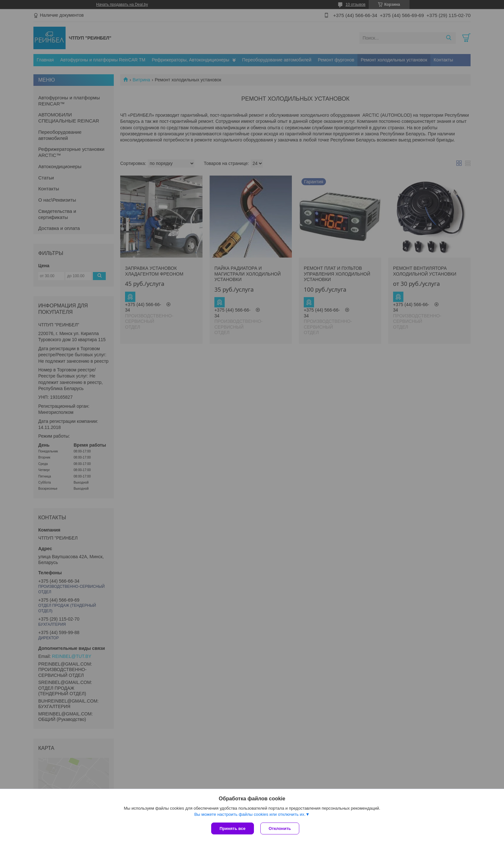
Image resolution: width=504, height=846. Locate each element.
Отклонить (280, 828)
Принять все (233, 828)
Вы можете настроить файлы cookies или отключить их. (250, 814)
